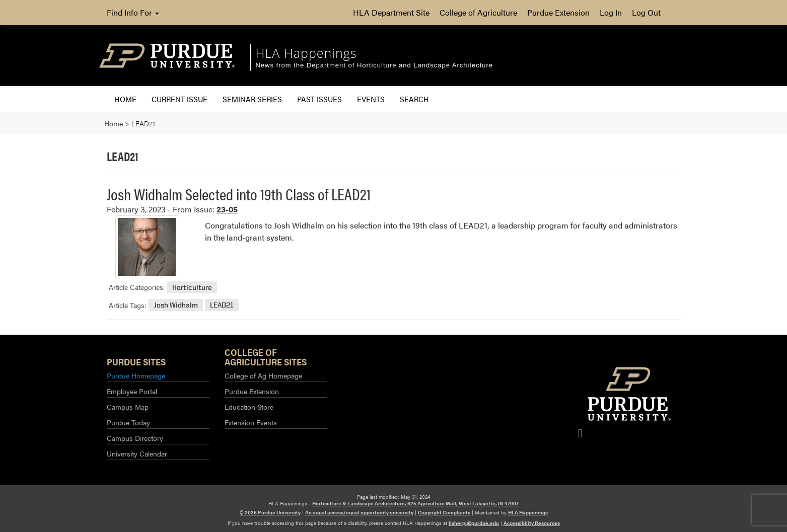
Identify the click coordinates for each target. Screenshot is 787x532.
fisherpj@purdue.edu (474, 523)
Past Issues (319, 99)
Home (125, 99)
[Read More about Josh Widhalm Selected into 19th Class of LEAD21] (443, 231)
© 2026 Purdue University (270, 512)
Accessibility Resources (532, 523)
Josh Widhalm (176, 305)
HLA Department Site (391, 12)
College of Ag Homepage (263, 375)
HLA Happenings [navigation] (306, 53)
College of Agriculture (478, 12)
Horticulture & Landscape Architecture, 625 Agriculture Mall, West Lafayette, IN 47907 (415, 503)
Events (371, 99)
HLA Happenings (528, 512)
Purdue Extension (558, 12)
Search (414, 99)
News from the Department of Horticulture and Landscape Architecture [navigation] (375, 65)
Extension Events (251, 422)
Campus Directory (135, 438)
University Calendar (137, 453)
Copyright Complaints (444, 512)
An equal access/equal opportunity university (359, 512)
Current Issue (180, 99)
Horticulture (192, 287)
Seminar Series (252, 99)
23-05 (227, 209)
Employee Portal (132, 391)
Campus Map (128, 407)
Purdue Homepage (136, 375)
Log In (611, 12)
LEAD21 (222, 305)
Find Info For (133, 12)
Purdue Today (128, 422)
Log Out (646, 12)
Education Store (249, 407)
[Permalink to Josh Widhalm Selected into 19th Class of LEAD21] (147, 247)
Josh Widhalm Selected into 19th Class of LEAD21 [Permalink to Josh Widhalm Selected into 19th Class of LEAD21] (239, 194)
